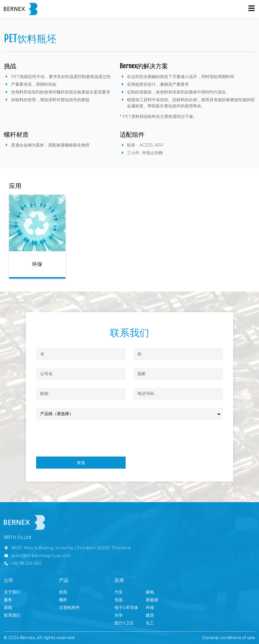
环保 (37, 264)
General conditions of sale (229, 638)
